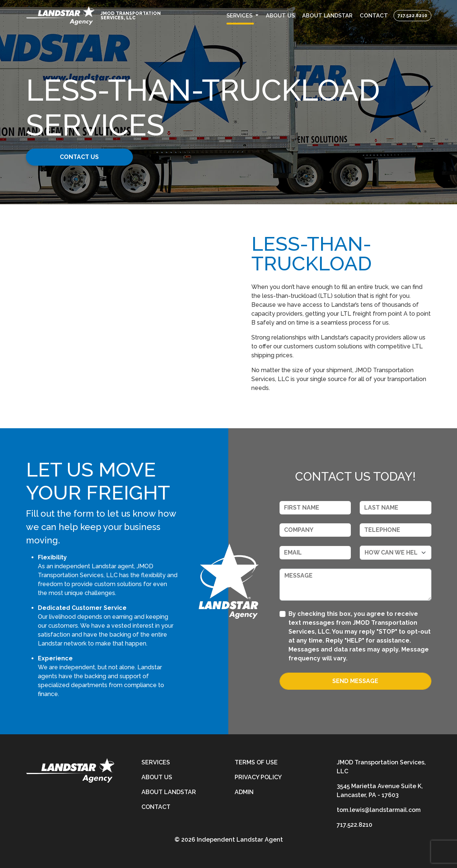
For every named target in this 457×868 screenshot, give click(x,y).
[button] (242, 16)
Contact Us (83, 157)
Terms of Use (256, 762)
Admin (244, 792)
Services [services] (156, 762)
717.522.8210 (412, 15)
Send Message (355, 681)
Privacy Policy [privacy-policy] (258, 777)
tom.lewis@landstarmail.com (379, 810)
